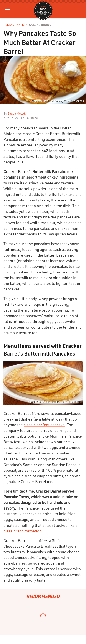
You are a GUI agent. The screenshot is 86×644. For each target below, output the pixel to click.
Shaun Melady (17, 113)
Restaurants (14, 25)
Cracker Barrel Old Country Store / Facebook (58, 101)
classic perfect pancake (44, 425)
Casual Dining (40, 25)
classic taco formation (22, 531)
